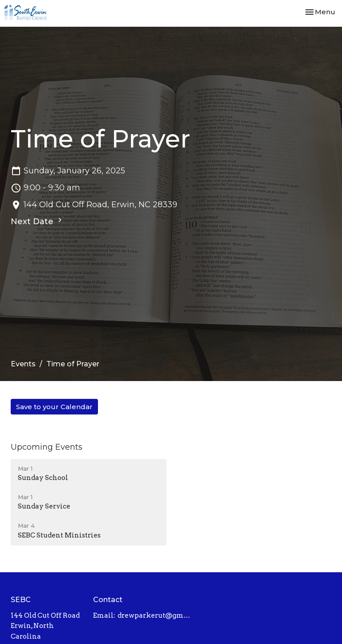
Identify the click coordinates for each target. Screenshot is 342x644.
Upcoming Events (47, 447)
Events (23, 364)
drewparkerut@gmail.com (156, 615)
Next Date (37, 221)
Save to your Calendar (54, 407)
